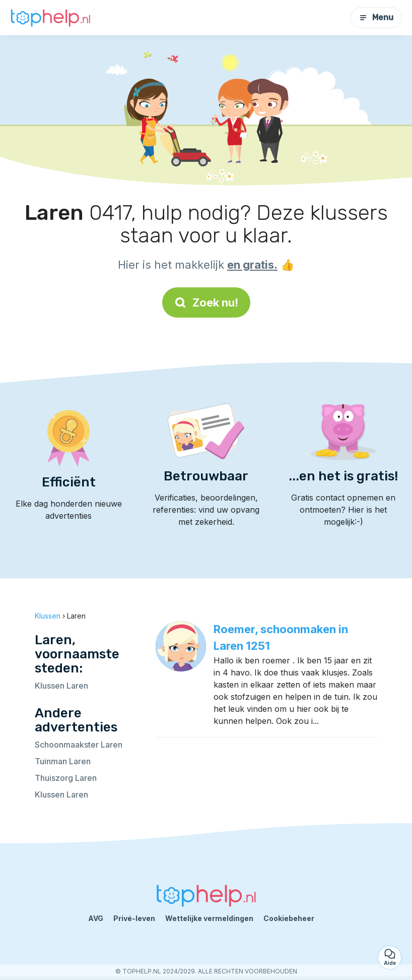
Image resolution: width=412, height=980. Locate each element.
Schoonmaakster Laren (79, 745)
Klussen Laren (61, 686)
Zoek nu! (206, 302)
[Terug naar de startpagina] (50, 18)
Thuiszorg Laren (66, 778)
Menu (376, 17)
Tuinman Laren (63, 761)
